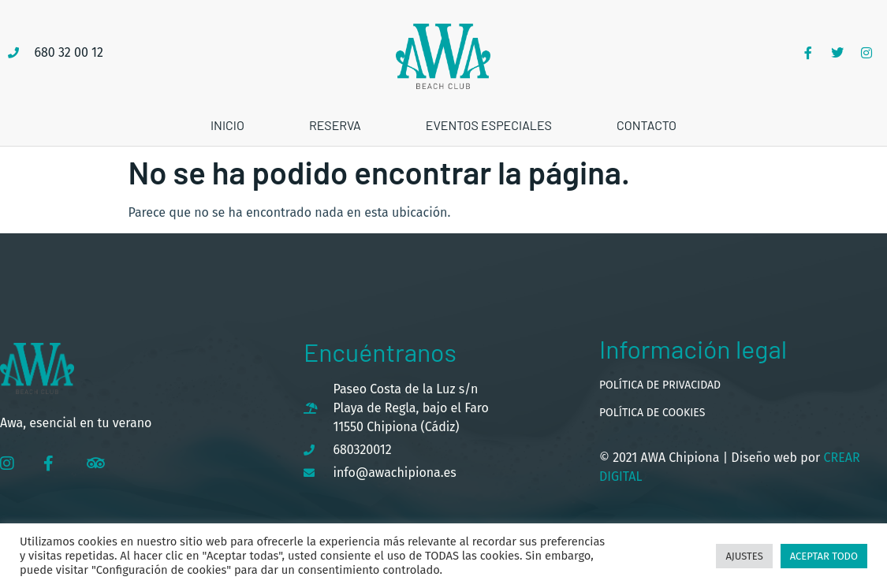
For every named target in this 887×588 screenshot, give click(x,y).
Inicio (227, 125)
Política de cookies (652, 413)
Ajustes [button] (744, 556)
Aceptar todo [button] (824, 556)
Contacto (647, 125)
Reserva (335, 125)
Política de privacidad (660, 385)
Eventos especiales (489, 125)
